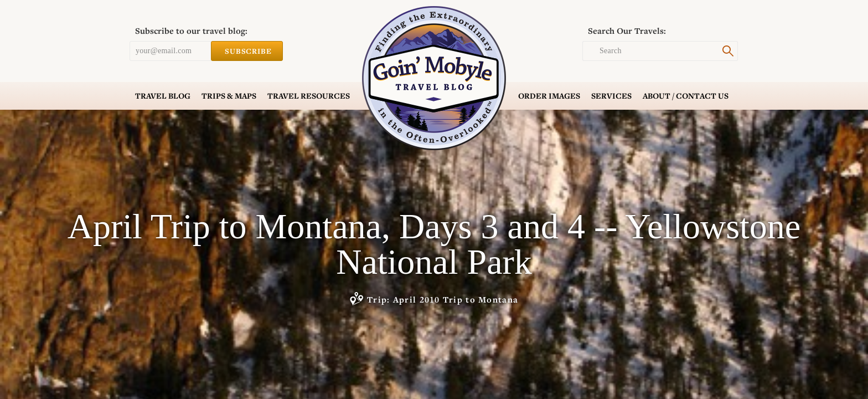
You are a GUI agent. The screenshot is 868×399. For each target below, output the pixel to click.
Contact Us (686, 96)
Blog (163, 96)
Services (611, 96)
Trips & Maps (229, 96)
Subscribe (247, 51)
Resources (309, 96)
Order (549, 96)
